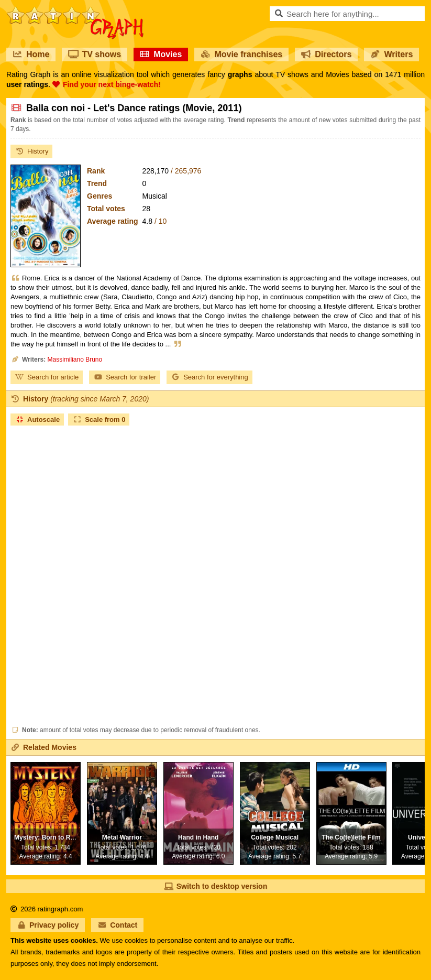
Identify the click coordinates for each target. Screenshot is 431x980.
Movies (161, 54)
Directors (326, 54)
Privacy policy (48, 925)
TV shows (95, 54)
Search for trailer (125, 377)
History (31, 151)
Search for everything (209, 377)
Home (31, 54)
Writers (391, 54)
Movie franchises (241, 54)
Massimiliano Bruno (75, 360)
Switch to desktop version (216, 886)
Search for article (47, 377)
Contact (117, 925)
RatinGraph (75, 10)
